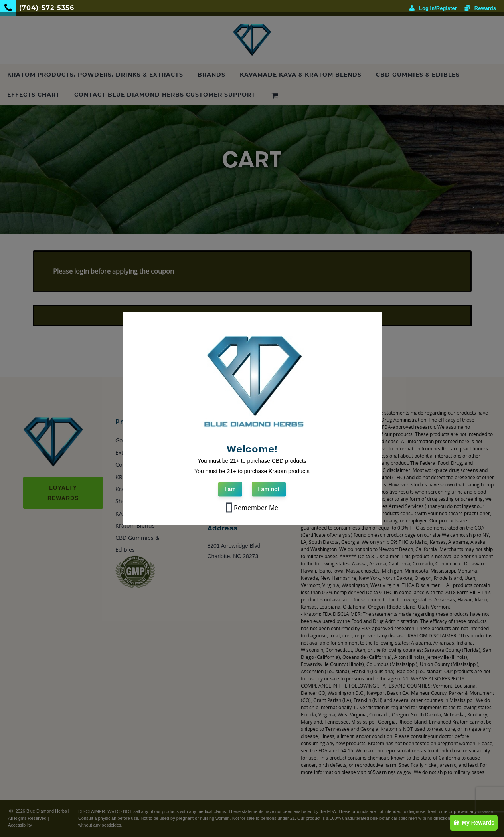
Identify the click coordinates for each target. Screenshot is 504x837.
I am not (269, 490)
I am (230, 490)
